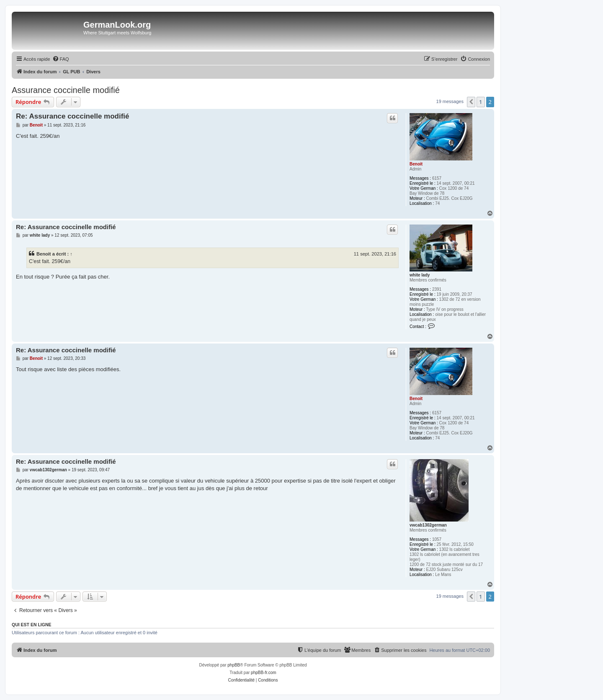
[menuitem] (61, 59)
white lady (420, 275)
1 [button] (481, 102)
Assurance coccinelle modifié (66, 90)
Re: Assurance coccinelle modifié (73, 116)
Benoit (416, 164)
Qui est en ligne (32, 625)
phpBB (234, 665)
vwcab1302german (428, 525)
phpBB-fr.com (264, 673)
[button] (471, 102)
